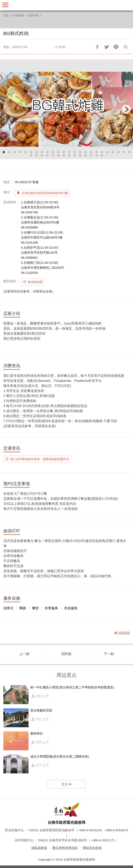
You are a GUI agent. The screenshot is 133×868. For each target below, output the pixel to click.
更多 (65, 784)
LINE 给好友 (116, 47)
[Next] (126, 109)
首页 (6, 15)
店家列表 (33, 15)
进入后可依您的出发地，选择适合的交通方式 (40, 459)
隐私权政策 (39, 848)
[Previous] (7, 109)
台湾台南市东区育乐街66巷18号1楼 (45, 193)
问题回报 (125, 47)
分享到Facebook (97, 47)
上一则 (24, 654)
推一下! (107, 47)
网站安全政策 (92, 848)
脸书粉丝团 (35, 282)
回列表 (66, 654)
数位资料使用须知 (65, 848)
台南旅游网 (66, 5)
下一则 (109, 654)
